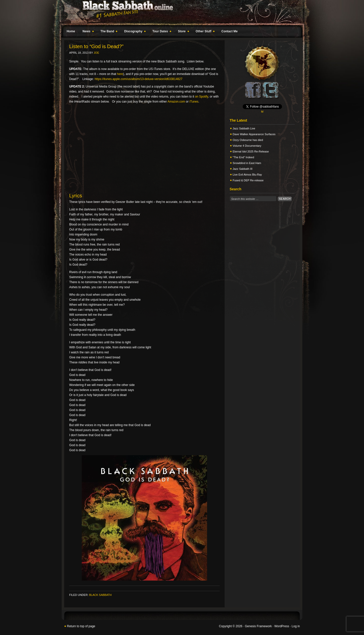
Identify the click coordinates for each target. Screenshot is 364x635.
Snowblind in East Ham (247, 163)
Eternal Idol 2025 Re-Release (251, 151)
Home (71, 31)
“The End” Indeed (243, 157)
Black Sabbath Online (179, 13)
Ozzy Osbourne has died (248, 140)
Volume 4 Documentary (247, 146)
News (87, 32)
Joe (96, 53)
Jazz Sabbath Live (244, 128)
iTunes (194, 102)
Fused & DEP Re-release (248, 180)
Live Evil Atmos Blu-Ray (247, 175)
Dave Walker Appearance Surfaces (254, 134)
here (120, 74)
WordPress (282, 626)
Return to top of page (81, 626)
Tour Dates (161, 32)
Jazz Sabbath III (243, 169)
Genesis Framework (258, 626)
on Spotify (202, 97)
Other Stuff (204, 32)
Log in (296, 626)
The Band (108, 32)
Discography (134, 32)
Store (183, 32)
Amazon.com (176, 102)
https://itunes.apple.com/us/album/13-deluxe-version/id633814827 (138, 79)
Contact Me (230, 31)
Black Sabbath (100, 595)
